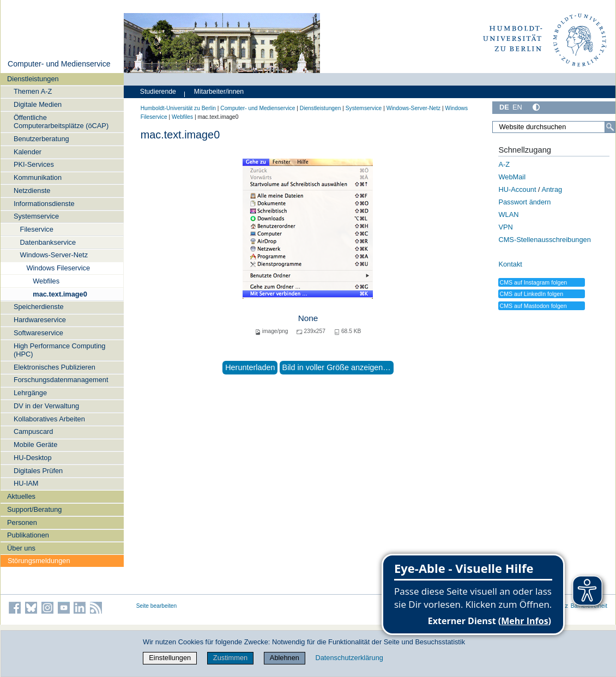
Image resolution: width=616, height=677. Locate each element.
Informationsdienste (44, 204)
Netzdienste (32, 191)
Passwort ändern (524, 202)
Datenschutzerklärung (349, 658)
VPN (505, 227)
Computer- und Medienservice (59, 64)
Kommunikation (38, 177)
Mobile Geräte (35, 445)
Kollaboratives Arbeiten (49, 419)
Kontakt (510, 264)
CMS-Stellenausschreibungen (544, 240)
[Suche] (610, 127)
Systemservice (36, 216)
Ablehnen (285, 658)
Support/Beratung (34, 509)
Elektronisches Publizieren (55, 367)
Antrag (552, 189)
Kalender (28, 152)
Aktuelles (21, 496)
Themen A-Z (33, 91)
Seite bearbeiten (157, 606)
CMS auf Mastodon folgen (533, 306)
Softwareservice (38, 333)
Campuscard (34, 431)
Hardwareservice (40, 320)
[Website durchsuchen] (554, 127)
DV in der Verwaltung (46, 406)
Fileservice (37, 229)
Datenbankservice (48, 242)
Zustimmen (230, 658)
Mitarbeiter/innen (219, 92)
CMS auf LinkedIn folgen (531, 294)
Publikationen (28, 535)
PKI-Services (34, 164)
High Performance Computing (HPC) (60, 350)
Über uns (21, 548)
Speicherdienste (39, 307)
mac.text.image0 (60, 294)
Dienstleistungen (33, 79)
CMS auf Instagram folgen (533, 282)
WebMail (512, 177)
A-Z (504, 164)
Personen (22, 522)
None (308, 318)
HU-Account (517, 189)
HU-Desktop (33, 458)
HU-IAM (26, 483)
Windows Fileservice (58, 268)
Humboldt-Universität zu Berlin (178, 108)
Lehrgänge (30, 393)
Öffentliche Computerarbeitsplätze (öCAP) (61, 122)
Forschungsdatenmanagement (61, 380)
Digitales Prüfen (38, 471)
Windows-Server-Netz (54, 255)
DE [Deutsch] (504, 107)
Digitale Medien (38, 104)
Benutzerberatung (41, 139)
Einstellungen (170, 658)
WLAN (508, 214)
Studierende (158, 92)
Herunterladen (250, 367)
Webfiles (46, 281)
